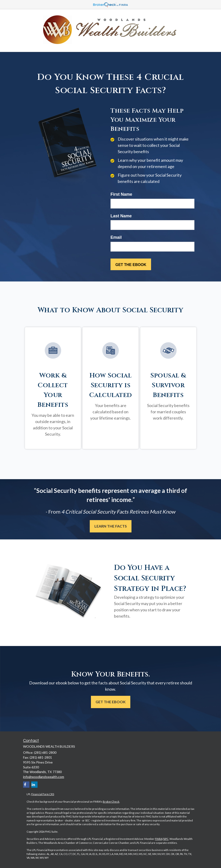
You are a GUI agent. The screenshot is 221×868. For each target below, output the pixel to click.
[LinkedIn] (34, 785)
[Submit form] (131, 264)
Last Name (121, 216)
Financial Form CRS (43, 794)
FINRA (159, 839)
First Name (121, 194)
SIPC (166, 839)
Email (116, 237)
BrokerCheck (111, 802)
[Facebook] (26, 785)
